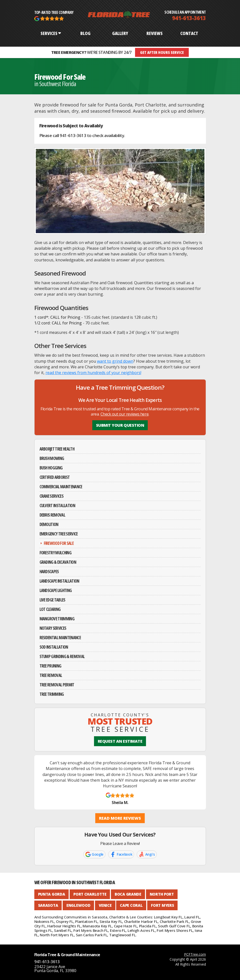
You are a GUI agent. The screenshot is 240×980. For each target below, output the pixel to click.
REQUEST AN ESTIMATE (120, 741)
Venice (105, 905)
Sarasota (48, 905)
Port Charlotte (90, 894)
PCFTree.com (195, 954)
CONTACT (189, 33)
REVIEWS (155, 33)
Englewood (78, 905)
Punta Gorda (52, 894)
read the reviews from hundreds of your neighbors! (93, 373)
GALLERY (120, 33)
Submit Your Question (120, 425)
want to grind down (115, 361)
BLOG (85, 33)
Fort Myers (162, 905)
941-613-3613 (189, 18)
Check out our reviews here (125, 414)
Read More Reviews (120, 818)
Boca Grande (128, 894)
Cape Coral (131, 905)
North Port (162, 894)
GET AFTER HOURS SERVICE (162, 52)
